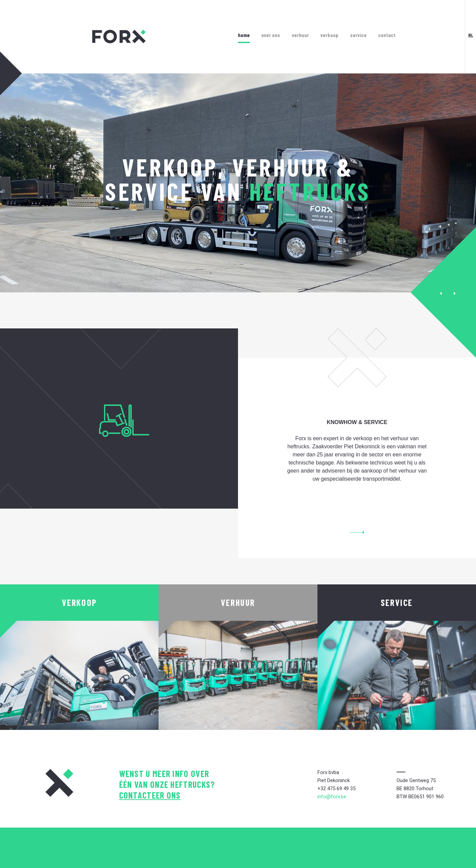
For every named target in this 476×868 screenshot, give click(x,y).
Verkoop (329, 35)
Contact (387, 35)
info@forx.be (332, 797)
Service (358, 35)
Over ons (271, 35)
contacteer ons (150, 795)
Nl (471, 35)
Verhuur (300, 35)
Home (244, 35)
